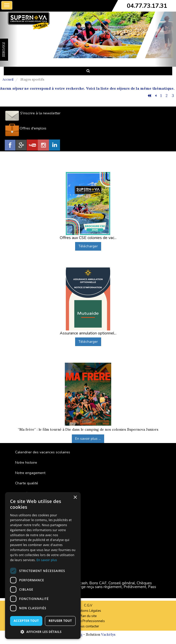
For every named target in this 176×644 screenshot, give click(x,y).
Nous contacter (88, 626)
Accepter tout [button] (26, 621)
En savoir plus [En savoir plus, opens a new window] (47, 560)
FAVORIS (4, 50)
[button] (43, 632)
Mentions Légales (88, 611)
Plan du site (88, 616)
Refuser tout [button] (60, 621)
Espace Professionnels (88, 621)
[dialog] (43, 566)
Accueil (8, 79)
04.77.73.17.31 (147, 6)
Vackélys (108, 634)
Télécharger (88, 246)
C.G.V (88, 605)
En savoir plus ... (88, 439)
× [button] (75, 498)
